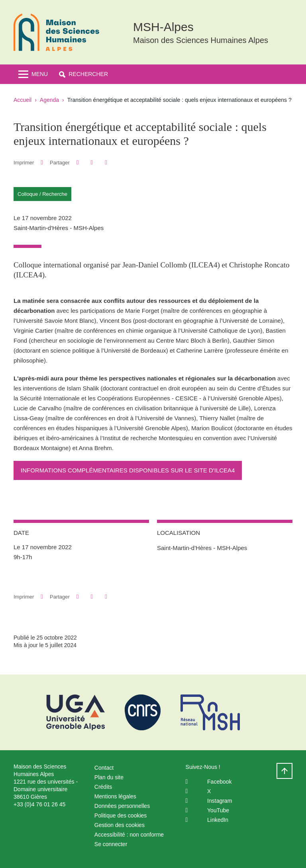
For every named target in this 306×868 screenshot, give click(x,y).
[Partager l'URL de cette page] (106, 163)
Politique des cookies (121, 815)
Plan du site (109, 777)
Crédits (103, 787)
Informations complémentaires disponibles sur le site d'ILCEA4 (128, 470)
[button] (83, 74)
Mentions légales (115, 796)
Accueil (23, 100)
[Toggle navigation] (33, 74)
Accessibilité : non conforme (129, 835)
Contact (104, 768)
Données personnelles (122, 806)
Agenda (49, 100)
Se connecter (111, 844)
